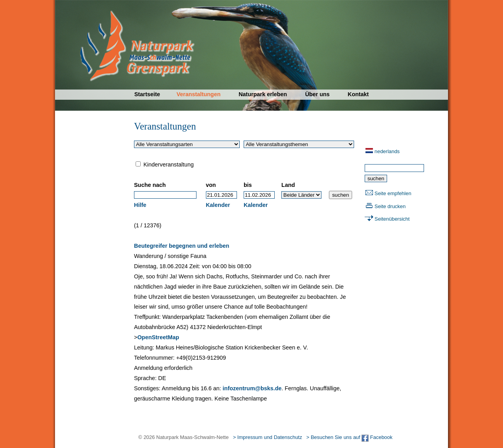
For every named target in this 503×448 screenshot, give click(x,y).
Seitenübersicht (392, 219)
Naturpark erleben (263, 94)
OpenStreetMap (158, 337)
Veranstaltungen (198, 94)
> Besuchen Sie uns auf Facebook (349, 437)
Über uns (317, 94)
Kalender (218, 205)
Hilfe (140, 205)
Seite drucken (390, 206)
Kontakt (358, 94)
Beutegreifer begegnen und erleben (182, 246)
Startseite (147, 94)
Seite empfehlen (393, 193)
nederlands (387, 151)
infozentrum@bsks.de (252, 388)
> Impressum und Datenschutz (268, 437)
